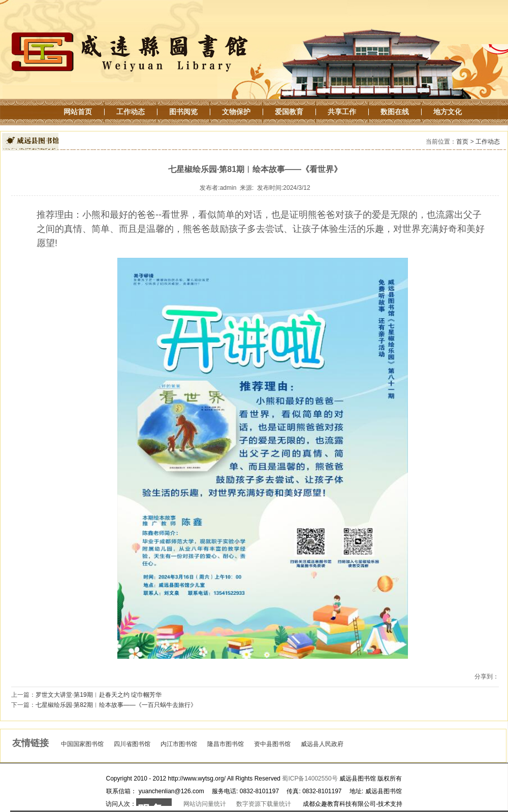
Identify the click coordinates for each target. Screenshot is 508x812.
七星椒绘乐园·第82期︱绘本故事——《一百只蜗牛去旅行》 (116, 705)
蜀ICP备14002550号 (310, 779)
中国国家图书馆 (82, 744)
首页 (462, 142)
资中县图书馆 (272, 744)
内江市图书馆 (179, 744)
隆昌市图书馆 (226, 744)
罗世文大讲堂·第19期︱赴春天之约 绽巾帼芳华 (99, 695)
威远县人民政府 (322, 744)
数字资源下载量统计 (264, 804)
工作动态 (488, 142)
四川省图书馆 (132, 744)
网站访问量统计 (205, 804)
